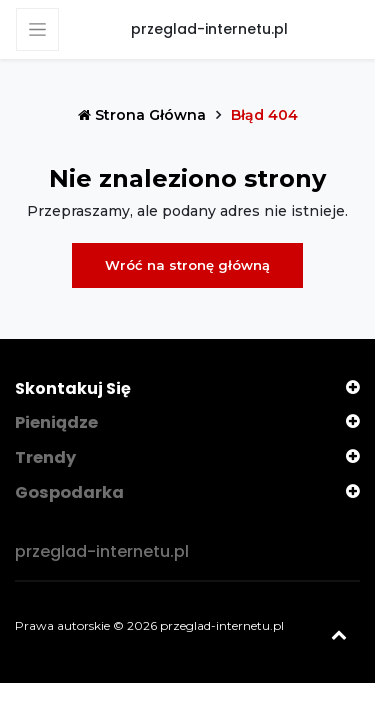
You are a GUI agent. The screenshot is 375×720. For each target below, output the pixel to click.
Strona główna (144, 115)
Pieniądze (56, 422)
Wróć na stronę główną (187, 265)
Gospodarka (69, 491)
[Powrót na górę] (340, 630)
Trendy (45, 457)
